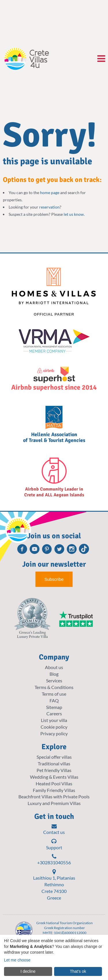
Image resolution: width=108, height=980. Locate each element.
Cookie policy (54, 727)
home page (50, 192)
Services (54, 680)
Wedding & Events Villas (54, 777)
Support (54, 844)
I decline (28, 971)
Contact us (54, 829)
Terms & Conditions (54, 687)
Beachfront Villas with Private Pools (54, 796)
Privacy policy (54, 733)
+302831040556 (54, 859)
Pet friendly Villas (54, 770)
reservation (49, 207)
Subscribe (54, 579)
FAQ (54, 700)
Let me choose (17, 960)
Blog (54, 674)
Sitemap (54, 707)
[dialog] (54, 957)
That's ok (78, 971)
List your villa (54, 720)
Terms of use (54, 694)
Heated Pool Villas (54, 783)
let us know (74, 214)
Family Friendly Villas (54, 790)
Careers (54, 713)
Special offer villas (54, 757)
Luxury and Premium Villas (54, 803)
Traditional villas (54, 763)
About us (54, 667)
